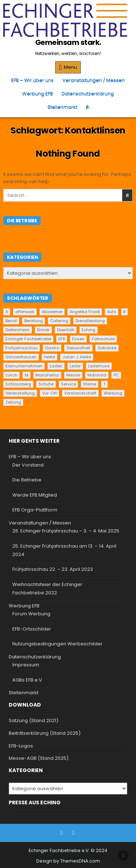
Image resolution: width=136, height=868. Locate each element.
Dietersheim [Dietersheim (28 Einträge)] (18, 330)
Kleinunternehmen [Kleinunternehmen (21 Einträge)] (24, 366)
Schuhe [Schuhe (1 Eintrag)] (46, 384)
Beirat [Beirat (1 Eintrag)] (11, 321)
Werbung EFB (38, 94)
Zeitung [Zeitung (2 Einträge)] (13, 402)
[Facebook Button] (62, 833)
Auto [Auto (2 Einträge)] (112, 312)
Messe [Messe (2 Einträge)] (73, 375)
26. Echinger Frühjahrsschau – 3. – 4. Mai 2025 (66, 531)
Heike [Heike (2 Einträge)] (50, 357)
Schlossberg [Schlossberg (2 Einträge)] (18, 384)
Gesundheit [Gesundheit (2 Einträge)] (78, 348)
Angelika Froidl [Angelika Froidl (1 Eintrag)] (85, 312)
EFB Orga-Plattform (35, 510)
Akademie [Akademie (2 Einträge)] (52, 312)
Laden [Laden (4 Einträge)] (56, 366)
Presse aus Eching (35, 802)
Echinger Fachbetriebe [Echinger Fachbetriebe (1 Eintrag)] (28, 339)
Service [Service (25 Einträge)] (68, 384)
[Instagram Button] (74, 833)
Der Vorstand (28, 465)
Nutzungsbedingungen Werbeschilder (57, 644)
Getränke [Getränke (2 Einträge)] (107, 348)
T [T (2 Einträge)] (104, 384)
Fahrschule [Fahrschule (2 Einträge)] (103, 339)
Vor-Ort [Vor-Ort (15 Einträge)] (50, 393)
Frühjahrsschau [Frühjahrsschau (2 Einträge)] (22, 348)
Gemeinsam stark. (68, 42)
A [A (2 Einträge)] (7, 312)
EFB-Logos (21, 746)
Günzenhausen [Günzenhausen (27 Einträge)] (21, 357)
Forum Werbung (31, 614)
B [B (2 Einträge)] (124, 312)
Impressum (26, 665)
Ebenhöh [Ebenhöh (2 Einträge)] (66, 330)
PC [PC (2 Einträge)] (116, 375)
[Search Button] (87, 107)
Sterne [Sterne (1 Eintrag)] (90, 384)
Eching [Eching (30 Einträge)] (88, 330)
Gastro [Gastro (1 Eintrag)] (52, 348)
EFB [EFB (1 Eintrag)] (62, 339)
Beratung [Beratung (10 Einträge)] (34, 321)
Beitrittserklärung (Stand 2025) (45, 733)
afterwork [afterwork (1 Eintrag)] (25, 312)
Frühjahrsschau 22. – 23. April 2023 (53, 569)
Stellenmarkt (62, 107)
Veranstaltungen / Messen (94, 80)
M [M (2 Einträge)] (26, 375)
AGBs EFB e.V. (28, 680)
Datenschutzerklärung (88, 94)
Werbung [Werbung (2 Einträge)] (113, 393)
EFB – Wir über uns (32, 80)
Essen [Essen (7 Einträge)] (78, 339)
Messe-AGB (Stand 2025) (39, 758)
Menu (70, 67)
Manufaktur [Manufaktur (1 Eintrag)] (47, 375)
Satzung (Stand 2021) (34, 720)
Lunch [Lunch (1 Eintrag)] (11, 375)
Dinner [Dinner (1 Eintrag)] (43, 330)
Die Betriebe (27, 480)
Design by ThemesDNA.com (68, 861)
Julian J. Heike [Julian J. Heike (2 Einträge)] (77, 357)
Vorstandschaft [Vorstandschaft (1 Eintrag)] (80, 393)
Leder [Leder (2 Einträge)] (75, 366)
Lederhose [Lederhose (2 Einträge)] (99, 366)
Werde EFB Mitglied (35, 495)
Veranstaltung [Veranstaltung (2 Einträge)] (20, 393)
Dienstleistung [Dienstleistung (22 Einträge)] (90, 321)
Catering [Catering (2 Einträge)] (59, 321)
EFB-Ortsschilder (32, 629)
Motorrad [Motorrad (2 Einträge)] (97, 375)
